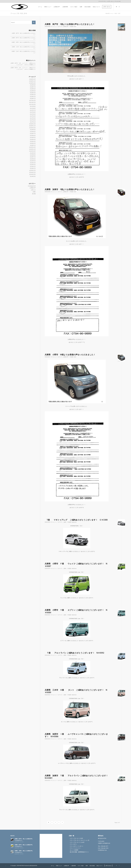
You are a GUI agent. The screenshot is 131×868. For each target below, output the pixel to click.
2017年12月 (32, 101)
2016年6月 (33, 136)
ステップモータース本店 (76, 838)
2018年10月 (32, 83)
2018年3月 (33, 95)
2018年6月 (33, 89)
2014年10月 (32, 174)
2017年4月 (33, 116)
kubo (75, 26)
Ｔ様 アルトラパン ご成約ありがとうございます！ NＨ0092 (74, 653)
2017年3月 (33, 118)
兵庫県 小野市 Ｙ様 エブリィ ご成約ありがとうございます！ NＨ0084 (76, 611)
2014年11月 (32, 173)
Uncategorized (32, 186)
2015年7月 (33, 157)
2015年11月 (32, 149)
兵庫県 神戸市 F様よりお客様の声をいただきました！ (70, 24)
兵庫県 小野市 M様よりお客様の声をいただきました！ (70, 355)
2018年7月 (33, 87)
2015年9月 (33, 153)
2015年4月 (33, 163)
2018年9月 (33, 85)
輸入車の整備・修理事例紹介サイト (79, 852)
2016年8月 (33, 132)
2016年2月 (33, 143)
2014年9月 (33, 176)
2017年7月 (33, 110)
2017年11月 (32, 102)
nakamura (74, 522)
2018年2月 (33, 97)
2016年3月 (33, 141)
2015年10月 (32, 151)
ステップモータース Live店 (77, 842)
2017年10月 (32, 104)
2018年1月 (33, 99)
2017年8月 (33, 108)
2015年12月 (32, 147)
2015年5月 (33, 161)
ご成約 (64, 522)
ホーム (112, 13)
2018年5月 (33, 91)
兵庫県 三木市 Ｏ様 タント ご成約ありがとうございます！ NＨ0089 (76, 691)
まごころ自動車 (74, 850)
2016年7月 (33, 134)
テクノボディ (74, 844)
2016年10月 (32, 128)
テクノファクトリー (75, 848)
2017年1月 (33, 122)
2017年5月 (33, 114)
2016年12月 (32, 124)
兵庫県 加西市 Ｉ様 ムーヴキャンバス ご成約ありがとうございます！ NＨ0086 (76, 735)
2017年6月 (33, 112)
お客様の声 (66, 26)
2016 (116, 13)
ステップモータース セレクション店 (80, 840)
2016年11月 (32, 126)
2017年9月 (33, 106)
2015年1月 (33, 169)
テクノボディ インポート (77, 846)
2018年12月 (32, 79)
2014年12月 (32, 171)
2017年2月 (33, 120)
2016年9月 (33, 130)
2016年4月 (33, 139)
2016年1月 (33, 145)
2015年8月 (33, 155)
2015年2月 (33, 167)
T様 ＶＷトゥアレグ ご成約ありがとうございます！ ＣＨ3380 (76, 520)
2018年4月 (33, 93)
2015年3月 (33, 165)
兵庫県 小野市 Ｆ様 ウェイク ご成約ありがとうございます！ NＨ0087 (76, 565)
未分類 (34, 194)
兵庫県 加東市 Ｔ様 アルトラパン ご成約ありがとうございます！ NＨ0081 (77, 777)
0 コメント (54, 26)
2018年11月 (32, 81)
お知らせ (33, 190)
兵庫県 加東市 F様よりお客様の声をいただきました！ (70, 189)
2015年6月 (33, 159)
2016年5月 (33, 137)
